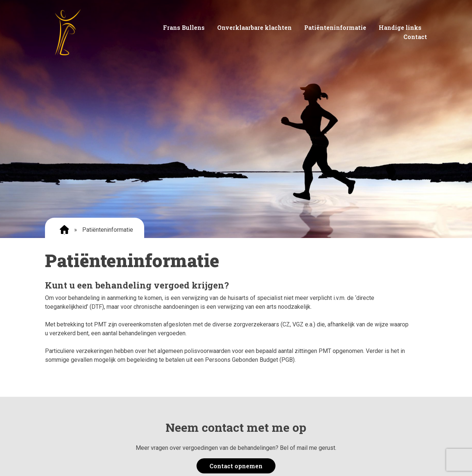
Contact (415, 37)
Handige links (400, 27)
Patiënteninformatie (335, 27)
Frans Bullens (184, 27)
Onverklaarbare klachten (254, 27)
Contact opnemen (236, 466)
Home (64, 230)
